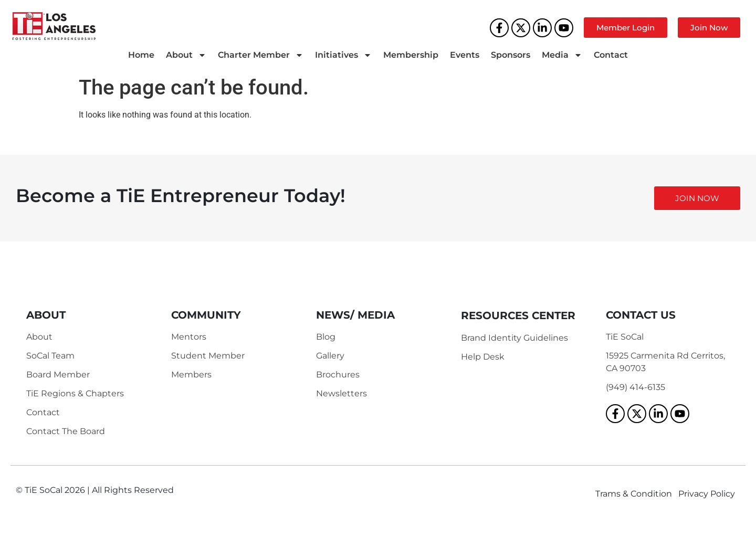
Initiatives (343, 55)
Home (141, 55)
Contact (611, 55)
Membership (411, 55)
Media (562, 55)
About (186, 55)
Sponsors (511, 55)
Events (465, 55)
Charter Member (261, 55)
